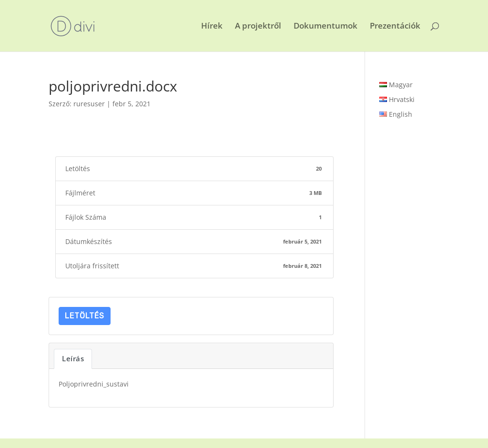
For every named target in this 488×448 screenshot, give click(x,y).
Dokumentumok (325, 27)
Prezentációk (395, 27)
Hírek (212, 27)
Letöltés (85, 316)
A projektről (258, 27)
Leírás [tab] (73, 358)
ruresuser (89, 104)
